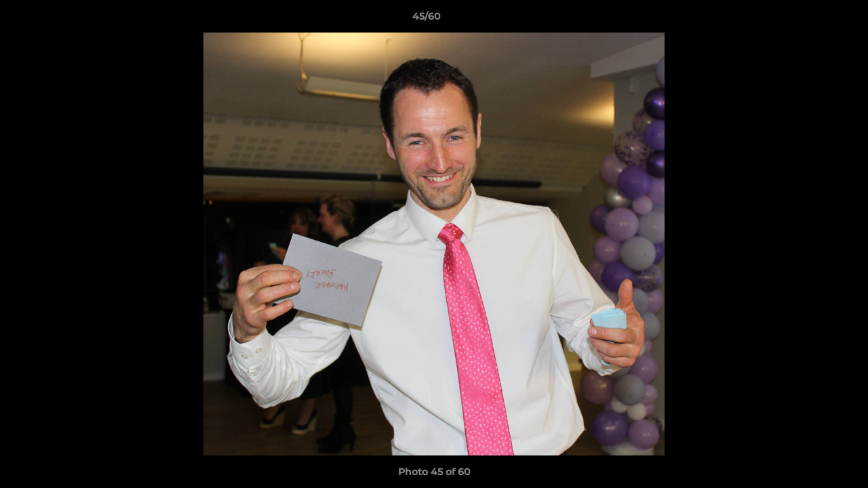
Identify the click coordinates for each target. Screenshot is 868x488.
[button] (811, 20)
